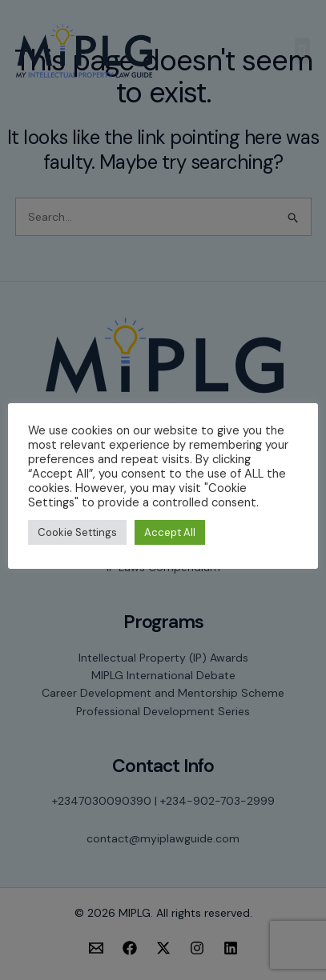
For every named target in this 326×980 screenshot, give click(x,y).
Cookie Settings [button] (77, 532)
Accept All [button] (170, 532)
